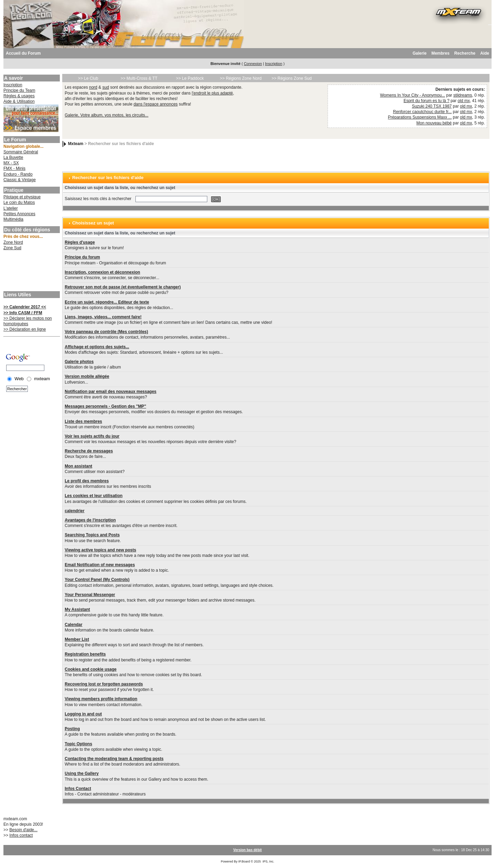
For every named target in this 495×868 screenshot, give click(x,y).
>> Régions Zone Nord (241, 78)
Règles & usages (19, 96)
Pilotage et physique (22, 197)
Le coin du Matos (19, 202)
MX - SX (11, 163)
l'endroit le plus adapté (212, 93)
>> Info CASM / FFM (23, 313)
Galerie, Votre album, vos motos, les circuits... (106, 115)
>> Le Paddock (190, 78)
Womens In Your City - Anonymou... (412, 95)
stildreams (463, 95)
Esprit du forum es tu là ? (426, 101)
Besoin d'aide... (23, 830)
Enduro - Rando (18, 174)
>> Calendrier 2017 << (25, 307)
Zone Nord (13, 242)
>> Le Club (88, 78)
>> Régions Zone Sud (292, 78)
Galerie (420, 53)
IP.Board (244, 861)
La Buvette (13, 157)
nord (93, 87)
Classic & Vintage (20, 180)
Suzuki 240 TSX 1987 (432, 106)
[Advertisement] (31, 272)
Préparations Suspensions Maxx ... (420, 117)
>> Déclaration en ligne (25, 329)
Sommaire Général (21, 152)
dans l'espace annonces (155, 104)
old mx (464, 101)
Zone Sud (12, 248)
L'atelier (11, 208)
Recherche (465, 53)
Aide (485, 53)
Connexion (253, 64)
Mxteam (76, 144)
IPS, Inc (268, 861)
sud (106, 87)
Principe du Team (19, 90)
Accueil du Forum (23, 53)
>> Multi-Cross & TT (139, 78)
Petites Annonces (19, 214)
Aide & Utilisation (19, 101)
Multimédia (13, 219)
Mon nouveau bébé (434, 123)
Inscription (274, 64)
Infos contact (21, 835)
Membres (441, 53)
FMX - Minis (14, 168)
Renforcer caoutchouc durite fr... (422, 112)
